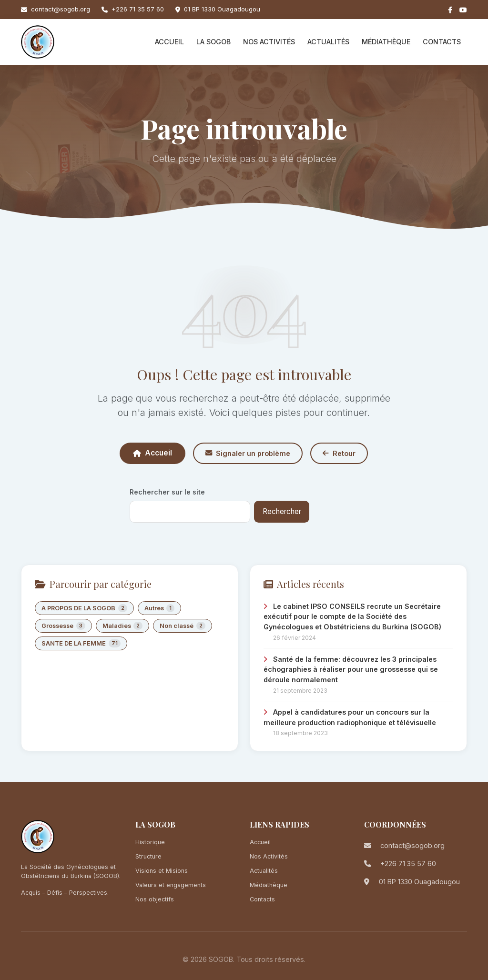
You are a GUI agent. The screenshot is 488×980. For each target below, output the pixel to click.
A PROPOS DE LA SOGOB (84, 608)
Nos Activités (269, 42)
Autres (160, 608)
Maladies (123, 626)
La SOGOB (213, 42)
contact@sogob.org (61, 9)
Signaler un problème (248, 453)
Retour (339, 453)
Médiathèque (386, 42)
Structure (148, 856)
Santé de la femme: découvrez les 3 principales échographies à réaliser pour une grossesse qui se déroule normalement (351, 669)
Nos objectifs (155, 899)
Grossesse (63, 626)
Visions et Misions (162, 871)
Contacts (442, 42)
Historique (150, 842)
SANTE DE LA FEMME (81, 643)
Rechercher (282, 511)
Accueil (169, 42)
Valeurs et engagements (171, 885)
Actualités (328, 42)
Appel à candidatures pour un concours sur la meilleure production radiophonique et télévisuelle (350, 717)
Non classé (183, 626)
